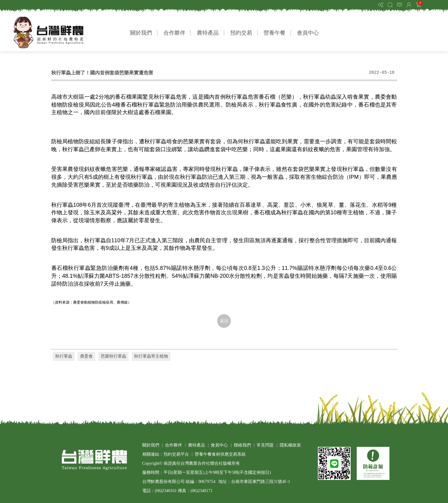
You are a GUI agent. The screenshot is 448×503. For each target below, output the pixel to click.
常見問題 (265, 445)
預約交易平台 (176, 454)
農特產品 (208, 33)
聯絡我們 (242, 445)
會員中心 (308, 33)
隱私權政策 (290, 445)
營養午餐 (275, 33)
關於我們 (141, 33)
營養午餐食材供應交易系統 (220, 454)
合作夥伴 (174, 33)
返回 (224, 321)
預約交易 (241, 33)
